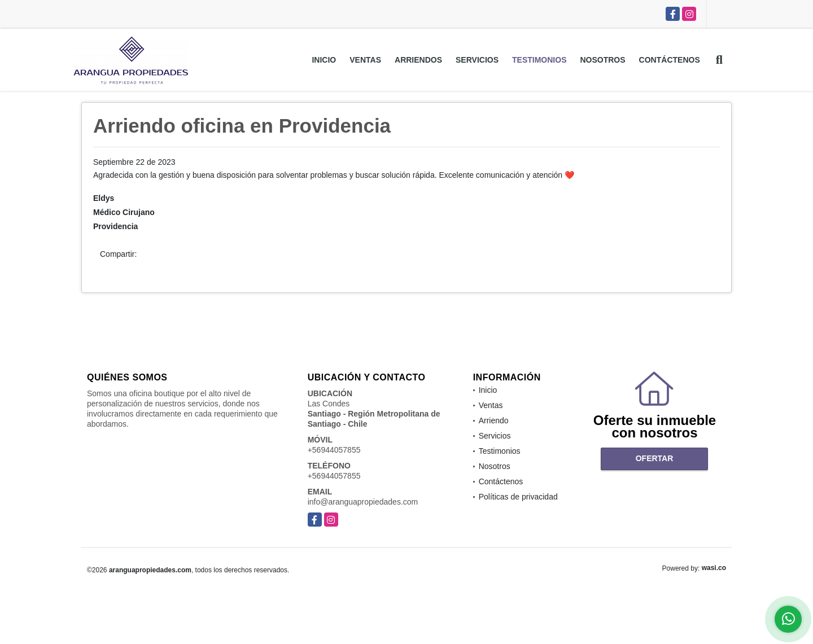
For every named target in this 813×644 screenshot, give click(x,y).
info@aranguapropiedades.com (363, 502)
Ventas (365, 60)
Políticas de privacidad (518, 497)
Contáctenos (670, 60)
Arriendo (494, 420)
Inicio (324, 60)
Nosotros (602, 60)
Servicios (477, 60)
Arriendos (418, 60)
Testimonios (539, 60)
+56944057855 (334, 450)
